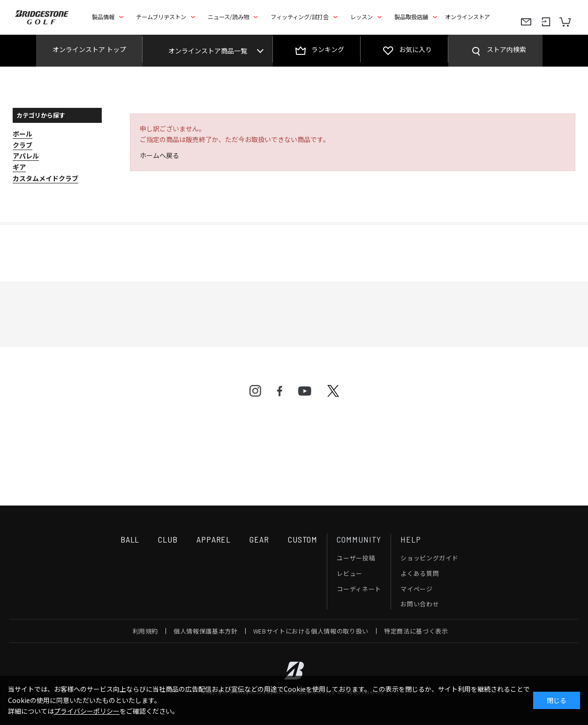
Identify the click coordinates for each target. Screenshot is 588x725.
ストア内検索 (506, 49)
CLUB (168, 539)
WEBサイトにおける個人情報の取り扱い (311, 631)
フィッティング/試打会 (300, 17)
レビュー (350, 573)
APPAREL (214, 539)
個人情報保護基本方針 (206, 631)
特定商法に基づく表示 (416, 631)
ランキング (328, 49)
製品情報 (103, 17)
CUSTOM (303, 539)
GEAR (259, 539)
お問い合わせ (420, 604)
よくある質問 (420, 573)
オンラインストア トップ (89, 49)
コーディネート (359, 589)
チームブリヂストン (161, 17)
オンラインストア (467, 17)
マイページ (416, 589)
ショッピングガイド (429, 558)
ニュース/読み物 (228, 17)
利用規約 (146, 631)
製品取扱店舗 (411, 17)
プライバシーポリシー (87, 711)
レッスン (362, 17)
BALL (130, 539)
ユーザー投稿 (356, 558)
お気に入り (415, 49)
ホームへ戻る (159, 155)
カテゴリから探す (41, 115)
